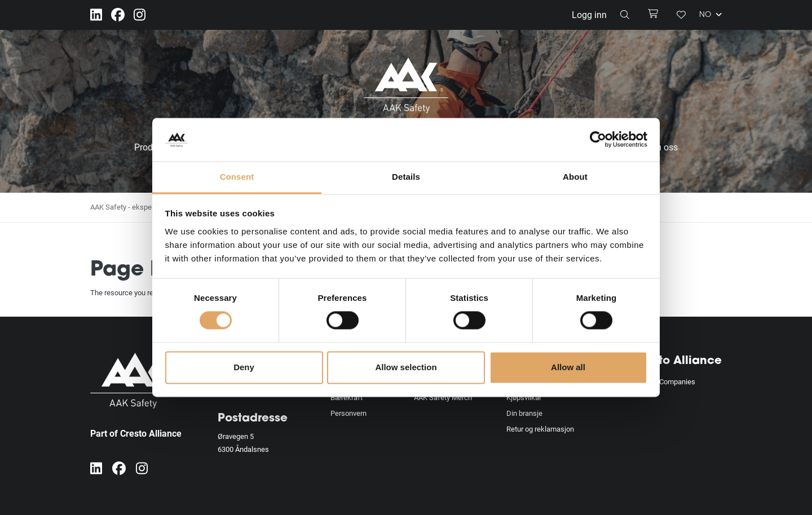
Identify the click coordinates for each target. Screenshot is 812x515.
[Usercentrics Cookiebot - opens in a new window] (598, 140)
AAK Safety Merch (443, 397)
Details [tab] (406, 177)
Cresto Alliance (677, 361)
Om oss (663, 147)
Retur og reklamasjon (540, 429)
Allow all (568, 367)
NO (710, 15)
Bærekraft (347, 397)
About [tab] (575, 177)
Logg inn (589, 14)
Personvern (348, 413)
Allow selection (406, 367)
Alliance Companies (664, 381)
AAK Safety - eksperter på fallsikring (148, 207)
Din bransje (524, 413)
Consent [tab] (237, 177)
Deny (244, 367)
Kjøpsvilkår (524, 397)
